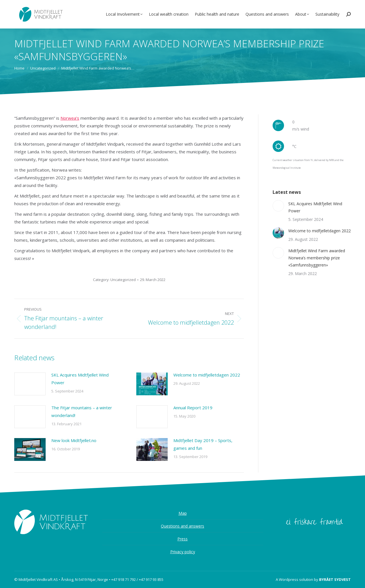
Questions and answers (182, 526)
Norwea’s (70, 118)
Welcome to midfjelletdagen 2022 (207, 375)
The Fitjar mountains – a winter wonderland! (82, 411)
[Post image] (30, 384)
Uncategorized (123, 280)
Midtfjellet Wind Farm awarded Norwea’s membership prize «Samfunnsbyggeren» (317, 258)
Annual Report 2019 (193, 408)
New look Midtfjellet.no (74, 440)
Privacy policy (183, 552)
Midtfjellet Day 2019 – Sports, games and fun (203, 444)
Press (182, 539)
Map (183, 513)
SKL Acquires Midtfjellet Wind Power (80, 379)
